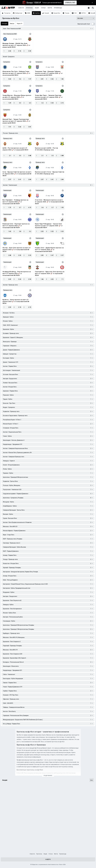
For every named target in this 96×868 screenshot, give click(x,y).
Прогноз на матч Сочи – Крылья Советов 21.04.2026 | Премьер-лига (50, 173)
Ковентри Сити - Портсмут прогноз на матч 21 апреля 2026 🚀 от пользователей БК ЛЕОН (16, 226)
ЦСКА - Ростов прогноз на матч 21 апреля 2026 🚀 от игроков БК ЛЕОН (15, 149)
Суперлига (7, 62)
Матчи (50, 8)
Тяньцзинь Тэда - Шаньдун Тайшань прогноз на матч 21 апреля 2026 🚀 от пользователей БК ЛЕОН (49, 73)
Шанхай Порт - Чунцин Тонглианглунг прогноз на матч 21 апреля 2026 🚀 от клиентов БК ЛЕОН (16, 121)
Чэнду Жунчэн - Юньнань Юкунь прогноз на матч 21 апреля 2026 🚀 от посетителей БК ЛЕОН (17, 97)
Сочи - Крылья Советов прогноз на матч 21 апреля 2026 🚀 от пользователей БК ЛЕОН (17, 174)
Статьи (43, 8)
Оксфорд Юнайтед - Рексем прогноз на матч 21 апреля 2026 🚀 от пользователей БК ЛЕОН (17, 274)
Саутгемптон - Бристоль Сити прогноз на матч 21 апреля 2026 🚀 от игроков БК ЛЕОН (50, 274)
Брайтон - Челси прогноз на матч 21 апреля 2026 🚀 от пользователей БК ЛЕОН (16, 302)
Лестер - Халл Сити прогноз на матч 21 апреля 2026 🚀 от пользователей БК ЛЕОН (17, 250)
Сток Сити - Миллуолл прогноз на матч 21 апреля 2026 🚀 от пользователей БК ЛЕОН (49, 202)
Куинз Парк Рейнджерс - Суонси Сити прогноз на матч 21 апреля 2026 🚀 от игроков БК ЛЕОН (49, 226)
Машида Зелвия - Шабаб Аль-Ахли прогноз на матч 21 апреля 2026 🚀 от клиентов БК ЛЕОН (16, 45)
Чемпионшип (7, 190)
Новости (21, 8)
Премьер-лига (8, 138)
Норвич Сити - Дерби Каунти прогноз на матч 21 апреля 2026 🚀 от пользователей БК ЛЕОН (49, 250)
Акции (37, 8)
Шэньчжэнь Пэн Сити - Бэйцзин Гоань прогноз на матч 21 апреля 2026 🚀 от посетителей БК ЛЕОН (16, 73)
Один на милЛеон (9, 821)
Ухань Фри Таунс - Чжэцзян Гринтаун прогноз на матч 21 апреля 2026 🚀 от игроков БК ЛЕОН (49, 97)
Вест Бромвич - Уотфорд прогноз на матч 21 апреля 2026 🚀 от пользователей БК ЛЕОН (15, 202)
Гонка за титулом (9, 798)
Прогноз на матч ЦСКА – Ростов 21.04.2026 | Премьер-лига (46, 149)
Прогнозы (29, 8)
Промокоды (58, 8)
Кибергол (6, 843)
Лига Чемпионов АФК (10, 34)
